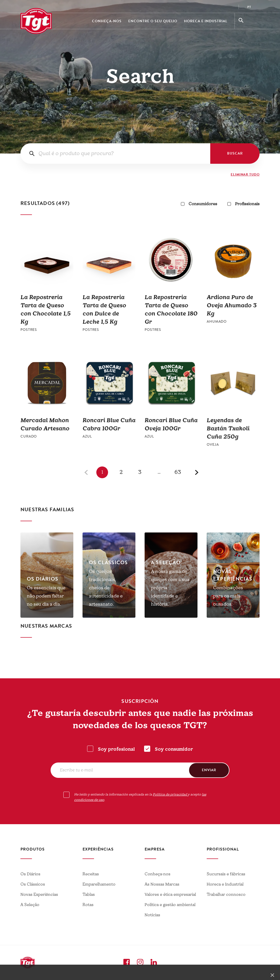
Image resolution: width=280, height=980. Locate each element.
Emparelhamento (99, 884)
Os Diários (30, 874)
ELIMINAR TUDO (245, 175)
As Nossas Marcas (162, 884)
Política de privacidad (170, 794)
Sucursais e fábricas (226, 874)
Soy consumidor (174, 749)
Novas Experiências (39, 895)
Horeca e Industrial (206, 21)
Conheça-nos (107, 21)
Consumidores (199, 204)
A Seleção (30, 905)
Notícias (152, 915)
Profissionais (243, 204)
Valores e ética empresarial (170, 895)
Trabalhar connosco (226, 895)
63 (178, 472)
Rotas (88, 905)
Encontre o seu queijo (153, 21)
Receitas (91, 874)
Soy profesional (116, 749)
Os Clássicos (33, 884)
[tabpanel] (47, 575)
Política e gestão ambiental (170, 905)
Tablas (89, 895)
